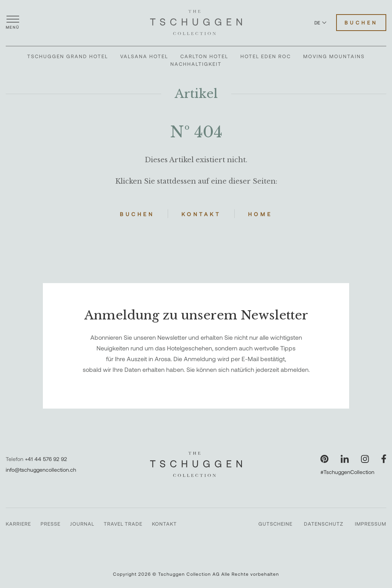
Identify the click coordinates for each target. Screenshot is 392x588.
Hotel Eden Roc (266, 56)
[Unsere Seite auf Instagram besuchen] (365, 459)
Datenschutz (324, 524)
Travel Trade (123, 524)
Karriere (18, 524)
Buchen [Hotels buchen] (361, 23)
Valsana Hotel (144, 56)
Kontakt (201, 214)
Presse (51, 524)
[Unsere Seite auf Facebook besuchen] (384, 459)
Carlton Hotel (204, 56)
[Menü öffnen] (13, 23)
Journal (82, 524)
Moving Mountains (334, 56)
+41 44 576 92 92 (46, 459)
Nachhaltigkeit (196, 64)
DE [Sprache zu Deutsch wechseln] (320, 23)
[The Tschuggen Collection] (196, 23)
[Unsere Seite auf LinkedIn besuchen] (345, 459)
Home (260, 214)
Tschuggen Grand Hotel (68, 56)
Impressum (371, 524)
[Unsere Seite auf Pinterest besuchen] (324, 459)
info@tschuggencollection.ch (41, 470)
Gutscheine (275, 524)
